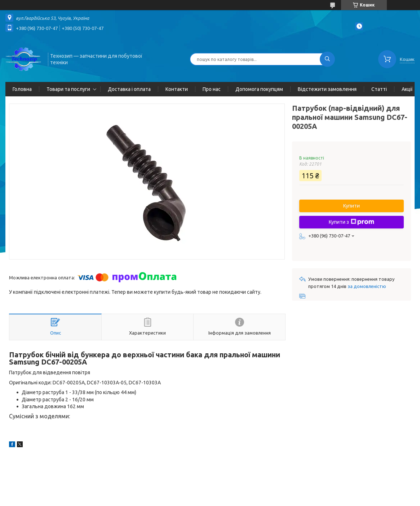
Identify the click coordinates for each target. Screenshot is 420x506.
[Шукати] (327, 59)
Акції (407, 89)
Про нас (212, 89)
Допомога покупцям (259, 89)
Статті (379, 89)
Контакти (177, 89)
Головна (22, 89)
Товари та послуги (68, 89)
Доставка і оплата (129, 89)
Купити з (352, 222)
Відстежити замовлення (327, 89)
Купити (352, 206)
